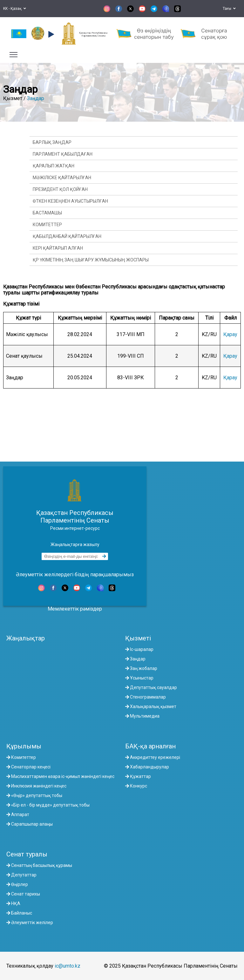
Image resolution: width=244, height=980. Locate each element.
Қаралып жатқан (54, 166)
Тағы (229, 9)
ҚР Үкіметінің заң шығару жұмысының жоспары (91, 260)
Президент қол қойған (60, 189)
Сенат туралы (27, 854)
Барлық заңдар (52, 142)
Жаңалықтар (26, 638)
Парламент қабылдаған (63, 154)
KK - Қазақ (15, 9)
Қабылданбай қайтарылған (67, 236)
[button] (50, 34)
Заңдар (36, 98)
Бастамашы (47, 213)
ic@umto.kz (68, 966)
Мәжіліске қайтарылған (62, 178)
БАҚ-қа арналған (150, 746)
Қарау (230, 334)
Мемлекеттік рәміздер (75, 609)
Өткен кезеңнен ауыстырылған (70, 201)
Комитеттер (47, 225)
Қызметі (138, 638)
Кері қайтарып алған (58, 248)
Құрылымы (24, 746)
